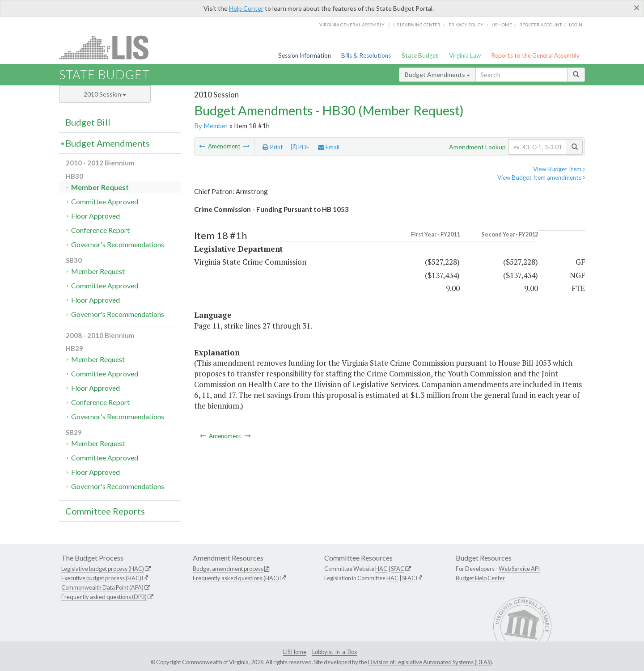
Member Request (100, 187)
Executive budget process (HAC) (101, 578)
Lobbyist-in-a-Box (335, 652)
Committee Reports (105, 511)
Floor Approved (95, 216)
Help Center (246, 8)
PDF (300, 147)
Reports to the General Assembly (535, 55)
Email (329, 147)
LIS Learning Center (417, 25)
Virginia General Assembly (352, 25)
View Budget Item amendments (541, 177)
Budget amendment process (228, 569)
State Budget (420, 55)
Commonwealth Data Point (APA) (102, 587)
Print (273, 147)
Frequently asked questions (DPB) (104, 597)
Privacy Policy (466, 25)
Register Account (540, 25)
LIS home (502, 25)
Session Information (305, 55)
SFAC (398, 569)
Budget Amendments (437, 74)
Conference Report (100, 230)
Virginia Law (465, 55)
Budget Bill (88, 122)
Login (576, 25)
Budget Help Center (480, 578)
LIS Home (295, 652)
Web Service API (519, 569)
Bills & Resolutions (366, 55)
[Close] (637, 8)
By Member (211, 126)
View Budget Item (559, 169)
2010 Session (105, 94)
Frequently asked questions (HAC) (236, 578)
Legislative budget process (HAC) (103, 569)
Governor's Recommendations (118, 244)
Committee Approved (105, 201)
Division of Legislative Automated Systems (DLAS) (430, 662)
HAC (381, 569)
